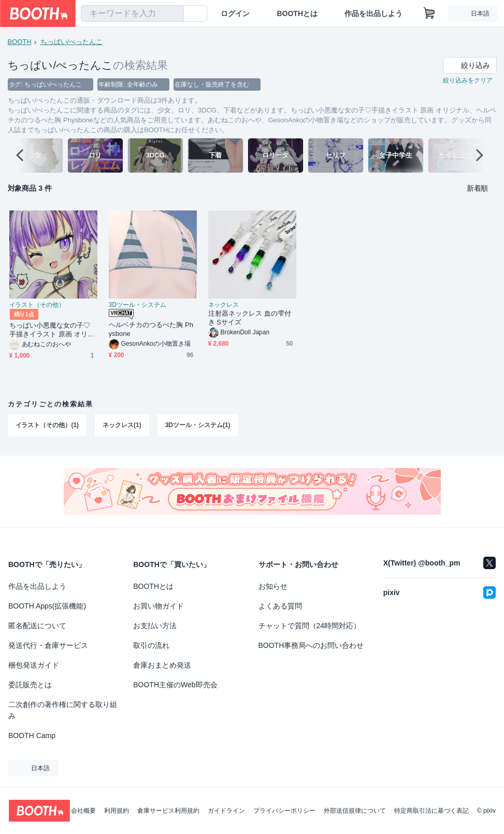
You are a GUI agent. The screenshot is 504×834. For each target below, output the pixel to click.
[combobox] (132, 13)
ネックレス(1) (122, 426)
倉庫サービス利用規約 (168, 811)
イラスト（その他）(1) (47, 426)
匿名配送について (37, 626)
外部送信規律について (355, 811)
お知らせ (273, 586)
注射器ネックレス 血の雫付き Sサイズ (250, 318)
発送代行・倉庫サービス (48, 645)
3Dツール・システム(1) (198, 426)
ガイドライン (226, 811)
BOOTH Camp (32, 736)
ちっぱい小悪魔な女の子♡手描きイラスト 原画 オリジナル (52, 330)
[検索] (174, 14)
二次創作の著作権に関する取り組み (63, 710)
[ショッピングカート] (429, 13)
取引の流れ (151, 645)
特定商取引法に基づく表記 (431, 811)
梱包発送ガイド (34, 665)
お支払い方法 (155, 626)
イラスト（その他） (37, 305)
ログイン (235, 13)
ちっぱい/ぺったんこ (72, 42)
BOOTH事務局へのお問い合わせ (311, 645)
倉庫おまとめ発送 (162, 665)
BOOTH (20, 42)
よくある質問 (280, 606)
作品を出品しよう (373, 13)
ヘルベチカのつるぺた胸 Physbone (151, 330)
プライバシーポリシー (284, 811)
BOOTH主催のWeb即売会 (175, 685)
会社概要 (83, 811)
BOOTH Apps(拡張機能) (47, 606)
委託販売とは (30, 685)
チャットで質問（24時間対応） (310, 626)
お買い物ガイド (159, 606)
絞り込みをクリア (468, 81)
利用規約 (117, 811)
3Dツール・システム (138, 305)
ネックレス (224, 305)
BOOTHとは (297, 13)
